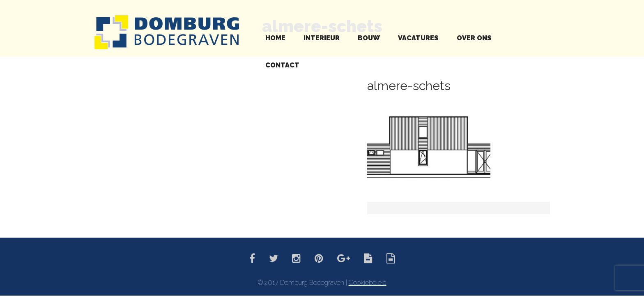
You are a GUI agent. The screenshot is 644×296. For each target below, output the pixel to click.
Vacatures (418, 38)
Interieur (322, 38)
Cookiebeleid (368, 283)
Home (275, 38)
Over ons (474, 38)
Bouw (369, 38)
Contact (282, 65)
